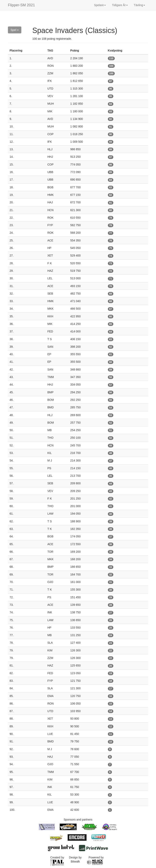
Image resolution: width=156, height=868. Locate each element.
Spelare (100, 5)
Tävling (139, 5)
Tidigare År (120, 5)
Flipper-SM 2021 (21, 5)
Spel (15, 30)
